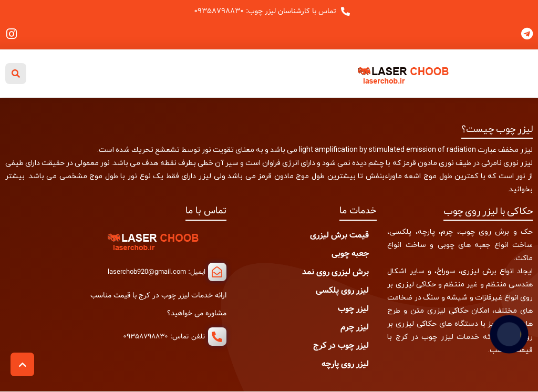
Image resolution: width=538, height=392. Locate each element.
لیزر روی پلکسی (342, 290)
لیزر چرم (355, 327)
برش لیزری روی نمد (335, 272)
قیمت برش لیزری (339, 235)
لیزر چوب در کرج (341, 345)
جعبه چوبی (350, 254)
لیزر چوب (353, 309)
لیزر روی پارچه (345, 364)
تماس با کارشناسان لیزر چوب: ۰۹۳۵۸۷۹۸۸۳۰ (265, 11)
